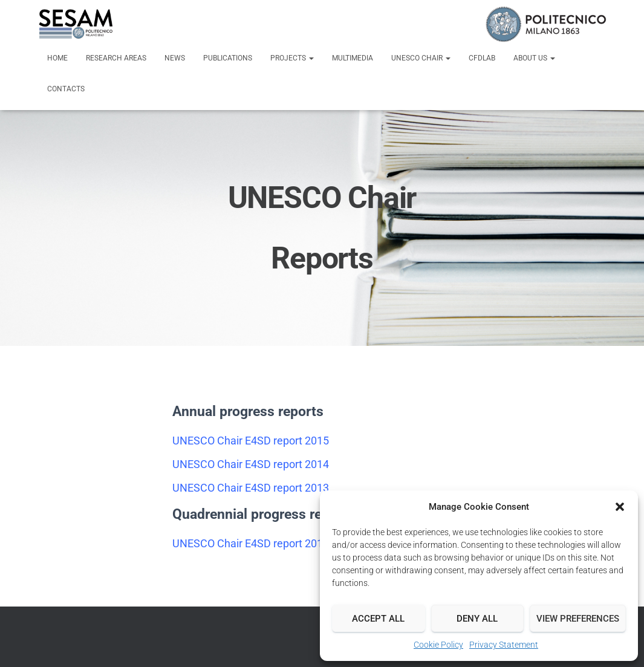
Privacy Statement (504, 645)
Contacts (66, 89)
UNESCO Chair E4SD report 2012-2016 (264, 543)
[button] (620, 507)
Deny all (477, 619)
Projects (292, 58)
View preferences (578, 619)
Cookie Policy (438, 645)
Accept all (378, 619)
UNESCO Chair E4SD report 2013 (251, 488)
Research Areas (116, 58)
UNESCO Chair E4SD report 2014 (251, 464)
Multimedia (353, 58)
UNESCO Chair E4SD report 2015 (251, 441)
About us (534, 58)
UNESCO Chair (421, 58)
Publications (228, 58)
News (175, 58)
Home (57, 58)
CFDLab (482, 58)
